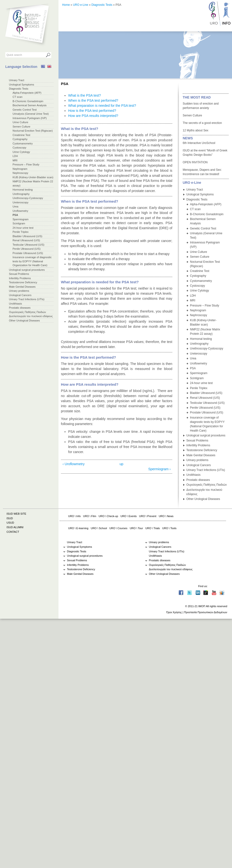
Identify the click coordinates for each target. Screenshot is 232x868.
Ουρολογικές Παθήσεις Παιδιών (27, 312)
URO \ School (99, 528)
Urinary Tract (17, 80)
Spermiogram (21, 219)
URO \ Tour (136, 528)
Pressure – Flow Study (26, 164)
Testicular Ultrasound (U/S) (28, 245)
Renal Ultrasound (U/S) (26, 240)
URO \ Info (74, 516)
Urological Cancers (20, 295)
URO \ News (166, 516)
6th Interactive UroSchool (199, 143)
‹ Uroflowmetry (74, 464)
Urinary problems (19, 291)
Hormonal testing (23, 190)
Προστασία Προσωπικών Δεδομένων (206, 612)
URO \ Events (129, 516)
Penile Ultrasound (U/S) (27, 249)
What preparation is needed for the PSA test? (102, 106)
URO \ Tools (169, 528)
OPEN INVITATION (195, 162)
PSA (15, 215)
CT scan (18, 97)
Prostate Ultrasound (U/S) (28, 253)
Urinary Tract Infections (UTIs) (27, 299)
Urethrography (21, 194)
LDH (15, 156)
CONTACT (13, 532)
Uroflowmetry (20, 211)
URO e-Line (81, 5)
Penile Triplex (21, 232)
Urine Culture (20, 122)
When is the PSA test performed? (93, 100)
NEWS (188, 138)
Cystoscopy (19, 148)
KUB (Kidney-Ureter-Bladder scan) (33, 177)
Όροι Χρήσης (174, 612)
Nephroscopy (20, 173)
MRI (15, 160)
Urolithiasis (15, 304)
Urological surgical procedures (27, 270)
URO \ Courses (118, 528)
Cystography (20, 139)
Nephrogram (20, 169)
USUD (10, 523)
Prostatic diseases (20, 308)
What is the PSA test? (84, 95)
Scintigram (19, 223)
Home (66, 5)
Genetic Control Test (25, 110)
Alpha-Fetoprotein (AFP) (27, 93)
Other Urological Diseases (24, 320)
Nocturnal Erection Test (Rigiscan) (33, 131)
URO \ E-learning (78, 528)
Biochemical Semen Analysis (30, 105)
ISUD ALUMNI (15, 527)
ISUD (10, 518)
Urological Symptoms (22, 85)
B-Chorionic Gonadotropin (28, 101)
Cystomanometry (23, 143)
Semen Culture (21, 127)
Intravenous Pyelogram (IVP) (30, 118)
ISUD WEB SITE (16, 514)
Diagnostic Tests (19, 89)
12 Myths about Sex (196, 130)
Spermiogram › (159, 469)
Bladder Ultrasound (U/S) (27, 236)
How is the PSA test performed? (92, 111)
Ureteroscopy (20, 202)
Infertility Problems (20, 278)
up (122, 464)
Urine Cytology (21, 152)
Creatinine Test (21, 135)
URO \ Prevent (148, 516)
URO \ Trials (153, 528)
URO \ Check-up (108, 516)
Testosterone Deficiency (23, 282)
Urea (15, 206)
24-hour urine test (23, 228)
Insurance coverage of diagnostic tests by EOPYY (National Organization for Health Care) (32, 261)
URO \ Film (90, 516)
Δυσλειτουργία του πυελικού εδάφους (31, 316)
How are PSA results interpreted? (93, 116)
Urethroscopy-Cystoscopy (28, 198)
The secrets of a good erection (202, 123)
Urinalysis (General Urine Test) (31, 114)
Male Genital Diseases (22, 287)
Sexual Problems (19, 274)
